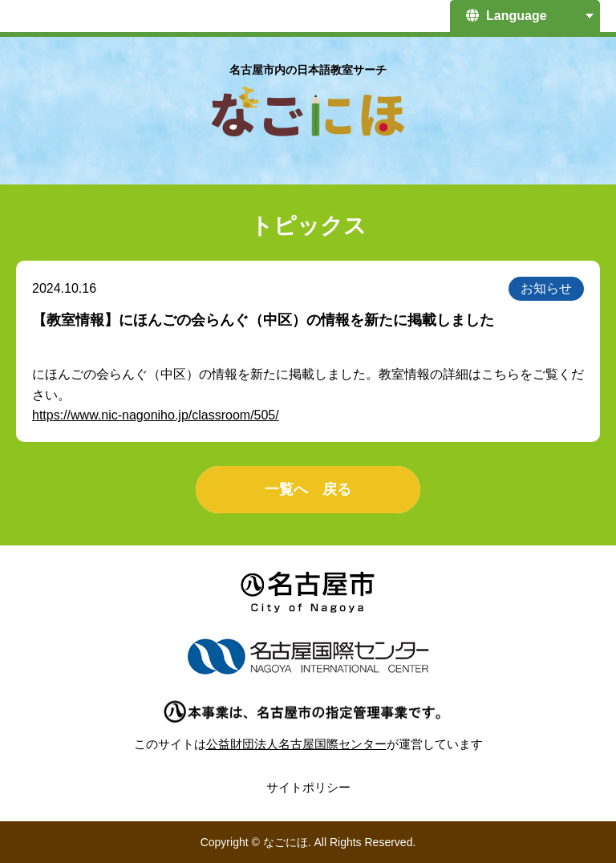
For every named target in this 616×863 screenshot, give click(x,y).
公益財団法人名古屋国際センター (296, 744)
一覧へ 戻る (308, 489)
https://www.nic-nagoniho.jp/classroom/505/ (156, 415)
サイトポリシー (308, 787)
